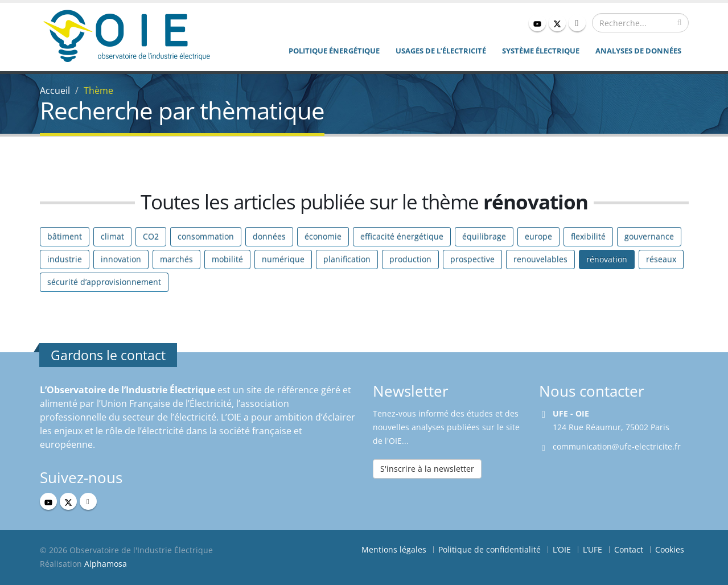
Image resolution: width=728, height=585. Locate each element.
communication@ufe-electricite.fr (617, 446)
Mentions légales (394, 549)
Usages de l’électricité (441, 51)
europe (538, 236)
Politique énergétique (334, 51)
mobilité (227, 259)
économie (323, 236)
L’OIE (562, 549)
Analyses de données (638, 51)
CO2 (151, 236)
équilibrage (484, 236)
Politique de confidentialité (490, 549)
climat (112, 236)
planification (347, 259)
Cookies (670, 549)
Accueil (55, 90)
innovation (121, 259)
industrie (65, 259)
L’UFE (593, 549)
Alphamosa (106, 564)
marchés (176, 259)
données (269, 236)
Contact (629, 549)
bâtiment (65, 236)
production (410, 259)
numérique (283, 259)
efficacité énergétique (402, 236)
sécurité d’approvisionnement (104, 282)
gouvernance (649, 236)
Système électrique (541, 51)
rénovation (607, 259)
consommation (206, 236)
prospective (472, 259)
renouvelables (540, 259)
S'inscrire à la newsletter (427, 469)
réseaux (661, 259)
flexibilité (588, 236)
